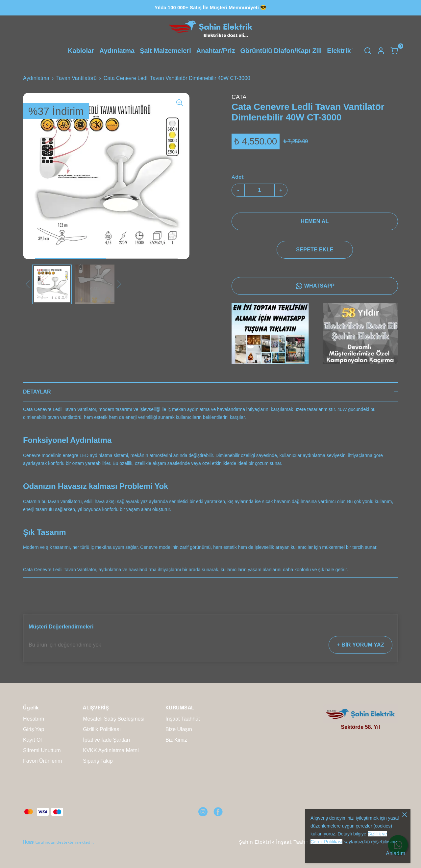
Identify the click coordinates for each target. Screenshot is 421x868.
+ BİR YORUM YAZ (360, 645)
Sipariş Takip (98, 761)
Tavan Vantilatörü (76, 78)
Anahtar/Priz (216, 51)
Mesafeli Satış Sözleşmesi (114, 719)
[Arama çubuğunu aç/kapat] (368, 51)
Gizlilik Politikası (102, 729)
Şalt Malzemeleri (165, 51)
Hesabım (34, 719)
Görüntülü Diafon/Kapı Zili (281, 51)
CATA (239, 97)
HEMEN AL (315, 221)
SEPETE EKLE (315, 250)
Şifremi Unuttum (42, 750)
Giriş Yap (34, 729)
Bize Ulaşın (179, 729)
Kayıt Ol (32, 740)
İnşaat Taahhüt (183, 719)
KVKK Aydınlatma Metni (111, 750)
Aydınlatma (117, 51)
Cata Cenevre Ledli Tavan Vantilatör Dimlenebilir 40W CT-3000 (177, 78)
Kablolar (81, 51)
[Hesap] (381, 51)
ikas (28, 842)
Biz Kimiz (176, 740)
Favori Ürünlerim (42, 761)
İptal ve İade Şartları (106, 740)
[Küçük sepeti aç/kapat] (394, 51)
